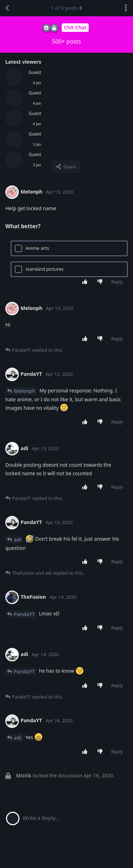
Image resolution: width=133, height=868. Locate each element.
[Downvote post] (101, 282)
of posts (66, 8)
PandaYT (24, 614)
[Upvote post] (86, 282)
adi (18, 539)
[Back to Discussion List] (7, 8)
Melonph (24, 391)
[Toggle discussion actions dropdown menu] (126, 8)
